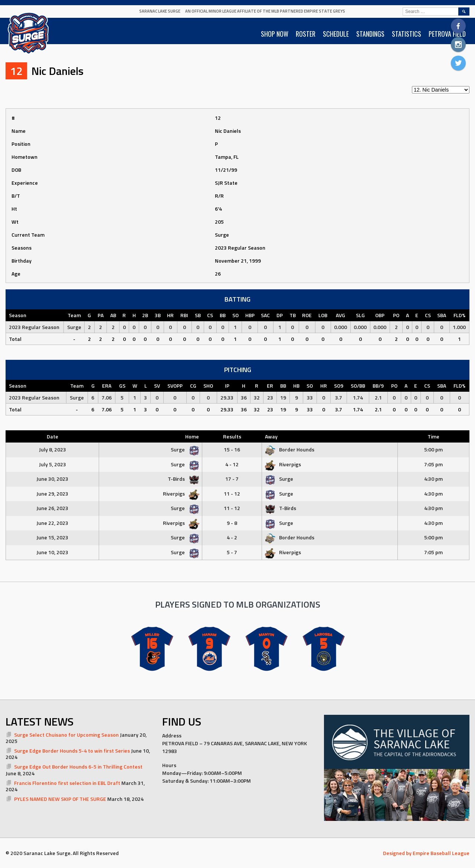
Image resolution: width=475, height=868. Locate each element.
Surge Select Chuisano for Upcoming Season (66, 735)
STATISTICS (407, 34)
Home (192, 436)
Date (53, 436)
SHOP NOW (275, 34)
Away (271, 436)
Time (433, 436)
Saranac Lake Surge (160, 11)
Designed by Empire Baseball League (426, 853)
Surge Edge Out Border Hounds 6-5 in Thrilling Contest (78, 767)
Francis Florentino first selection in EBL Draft (67, 783)
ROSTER (306, 34)
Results (232, 436)
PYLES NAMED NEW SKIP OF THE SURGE (60, 799)
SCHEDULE (336, 34)
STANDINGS (370, 34)
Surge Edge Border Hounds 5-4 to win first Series (72, 751)
